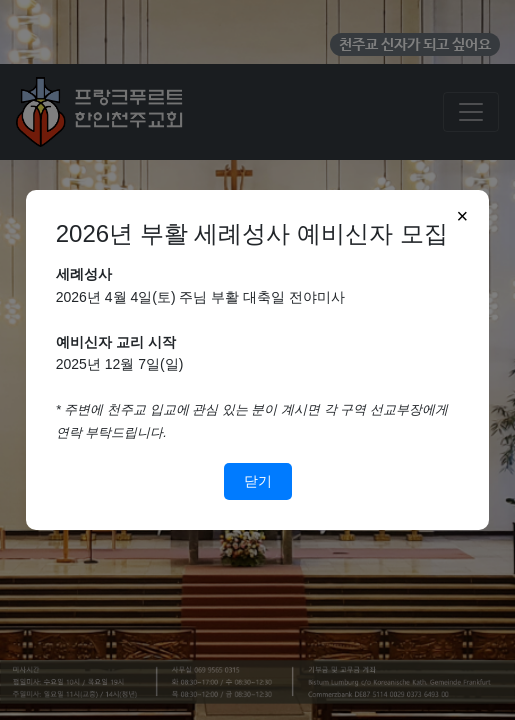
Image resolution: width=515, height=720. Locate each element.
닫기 (258, 481)
